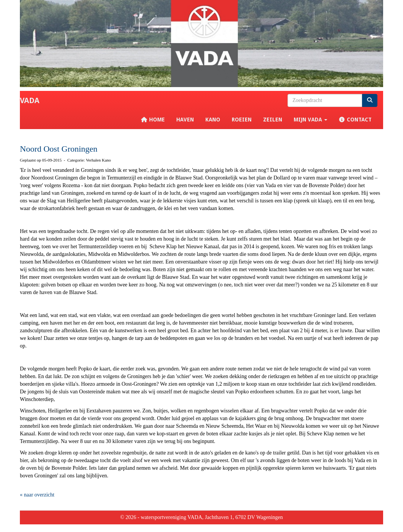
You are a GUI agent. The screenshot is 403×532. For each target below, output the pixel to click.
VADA (30, 100)
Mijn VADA (310, 120)
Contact (355, 120)
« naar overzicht (37, 495)
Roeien (242, 120)
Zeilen (273, 120)
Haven (185, 120)
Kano (213, 120)
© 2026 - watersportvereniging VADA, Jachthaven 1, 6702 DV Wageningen (201, 517)
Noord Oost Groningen (59, 149)
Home (153, 120)
